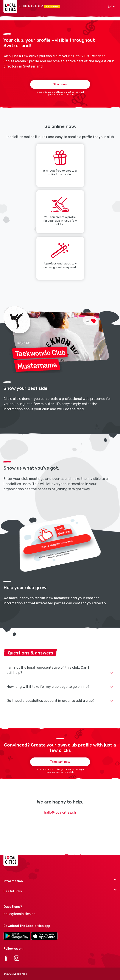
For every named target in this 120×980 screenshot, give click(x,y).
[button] (110, 6)
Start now (60, 84)
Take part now (60, 762)
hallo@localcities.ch (60, 812)
